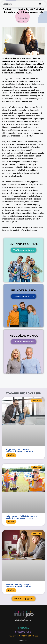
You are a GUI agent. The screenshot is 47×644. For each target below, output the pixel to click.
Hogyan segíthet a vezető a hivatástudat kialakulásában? (19, 451)
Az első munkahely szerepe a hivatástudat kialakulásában (19, 586)
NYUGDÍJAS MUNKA (23, 632)
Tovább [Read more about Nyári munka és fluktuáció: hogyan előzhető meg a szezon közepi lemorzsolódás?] (11, 522)
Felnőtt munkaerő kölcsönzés (23, 636)
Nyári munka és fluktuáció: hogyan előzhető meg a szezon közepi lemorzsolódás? (21, 518)
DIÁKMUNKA (23, 628)
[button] (40, 4)
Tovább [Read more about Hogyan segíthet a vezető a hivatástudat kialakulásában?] (11, 455)
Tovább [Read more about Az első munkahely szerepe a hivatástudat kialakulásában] (11, 590)
